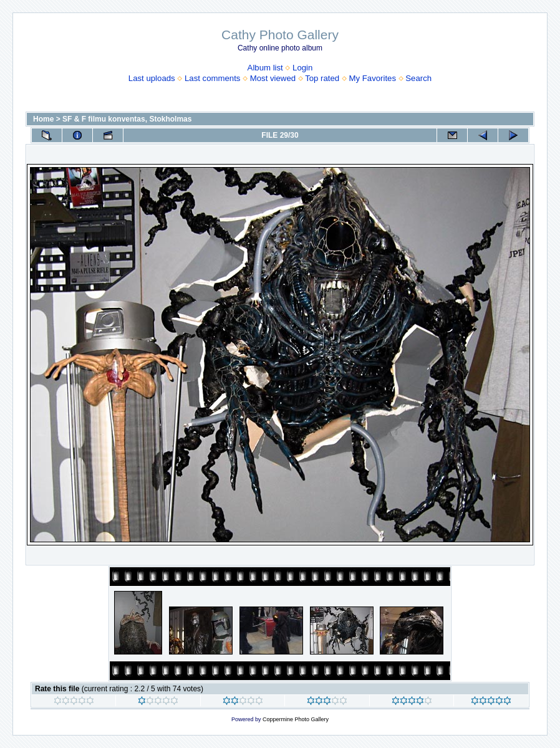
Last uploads (152, 78)
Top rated (322, 78)
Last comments (212, 78)
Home (43, 119)
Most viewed (273, 78)
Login (302, 68)
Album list (265, 68)
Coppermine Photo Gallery (296, 719)
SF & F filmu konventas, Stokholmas (127, 119)
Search (418, 78)
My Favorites (373, 78)
